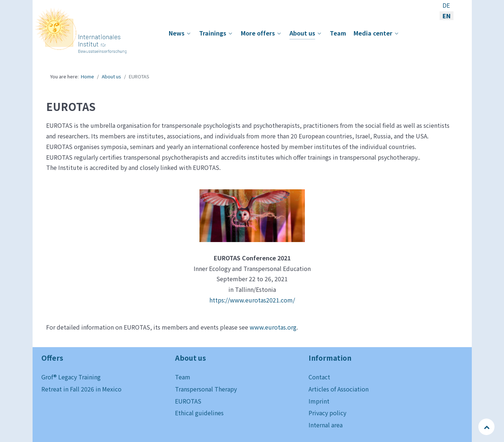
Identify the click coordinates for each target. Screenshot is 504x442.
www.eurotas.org (273, 327)
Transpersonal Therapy (206, 389)
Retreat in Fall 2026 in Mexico (81, 389)
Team (183, 377)
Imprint (319, 401)
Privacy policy (327, 413)
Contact (319, 377)
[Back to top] (487, 427)
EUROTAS (188, 401)
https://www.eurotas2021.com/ (252, 300)
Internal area (326, 425)
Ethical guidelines (199, 413)
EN (447, 16)
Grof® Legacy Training (71, 377)
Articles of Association (339, 389)
